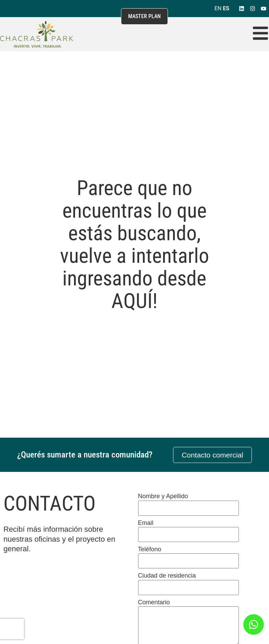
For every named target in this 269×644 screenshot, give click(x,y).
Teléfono (150, 549)
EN (218, 8)
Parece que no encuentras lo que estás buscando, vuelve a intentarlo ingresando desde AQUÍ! (134, 244)
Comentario (154, 602)
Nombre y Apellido (163, 496)
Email (146, 523)
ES (226, 8)
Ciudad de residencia (167, 576)
